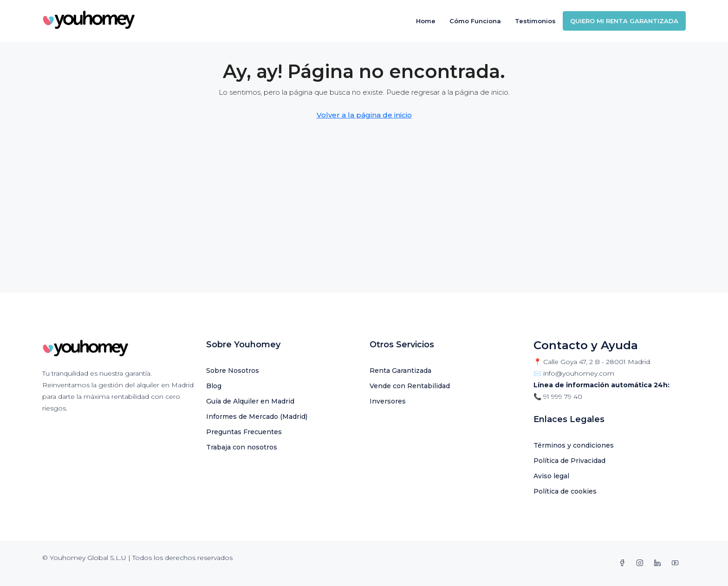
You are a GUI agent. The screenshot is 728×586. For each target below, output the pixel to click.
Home (426, 21)
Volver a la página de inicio (364, 115)
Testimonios (535, 21)
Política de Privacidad (569, 461)
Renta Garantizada (400, 371)
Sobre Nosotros (233, 371)
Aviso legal (551, 476)
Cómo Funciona (475, 21)
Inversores (388, 401)
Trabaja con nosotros (242, 447)
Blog (214, 386)
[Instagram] (642, 563)
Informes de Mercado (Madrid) (257, 417)
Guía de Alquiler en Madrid (250, 401)
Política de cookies (565, 491)
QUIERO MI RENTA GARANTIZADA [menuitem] (624, 21)
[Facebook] (624, 563)
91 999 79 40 (563, 397)
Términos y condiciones (574, 445)
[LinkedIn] (659, 563)
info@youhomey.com (579, 373)
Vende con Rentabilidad (410, 386)
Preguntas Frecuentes (244, 432)
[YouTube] (677, 563)
